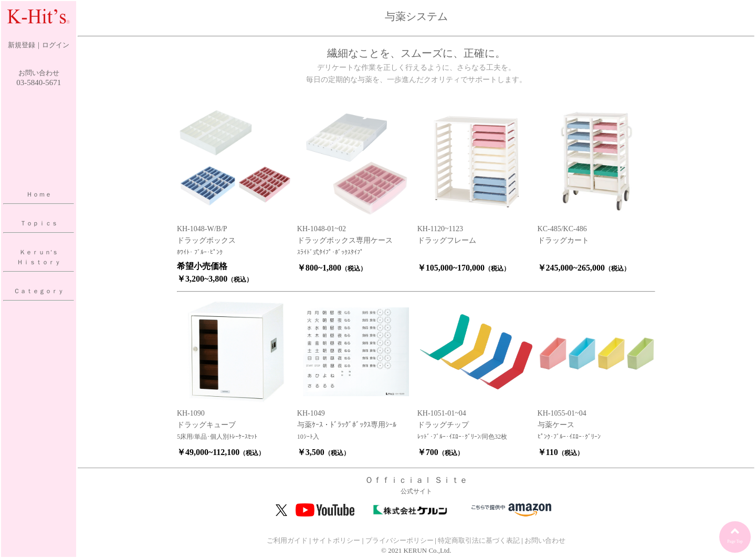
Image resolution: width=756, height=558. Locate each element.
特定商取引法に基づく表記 (479, 540)
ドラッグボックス (206, 240)
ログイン (56, 45)
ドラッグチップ (443, 425)
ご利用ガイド (287, 540)
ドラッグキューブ (206, 425)
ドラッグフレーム (447, 240)
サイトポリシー (336, 540)
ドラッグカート (563, 240)
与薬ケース (556, 425)
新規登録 (22, 45)
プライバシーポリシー (400, 540)
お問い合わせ (39, 73)
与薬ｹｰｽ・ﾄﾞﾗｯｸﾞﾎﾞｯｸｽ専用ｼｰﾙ (347, 425)
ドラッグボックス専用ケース (345, 240)
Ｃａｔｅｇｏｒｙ (39, 291)
